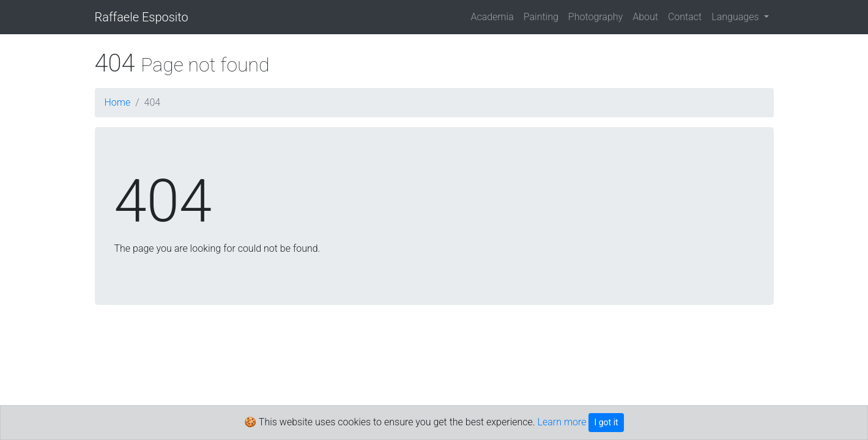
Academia (492, 17)
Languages (736, 17)
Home (118, 102)
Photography (595, 17)
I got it (606, 422)
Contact (685, 17)
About (645, 17)
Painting (541, 17)
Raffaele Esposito (142, 17)
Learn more (562, 422)
